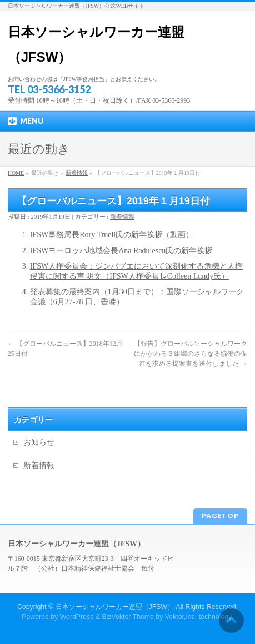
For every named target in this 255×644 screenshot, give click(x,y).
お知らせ (39, 442)
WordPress (77, 617)
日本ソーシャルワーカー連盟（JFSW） (115, 607)
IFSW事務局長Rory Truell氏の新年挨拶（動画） (112, 235)
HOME (16, 173)
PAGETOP (220, 515)
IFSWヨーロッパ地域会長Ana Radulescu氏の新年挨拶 (121, 251)
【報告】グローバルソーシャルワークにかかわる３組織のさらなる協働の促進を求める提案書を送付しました (191, 354)
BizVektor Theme (128, 617)
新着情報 (77, 173)
